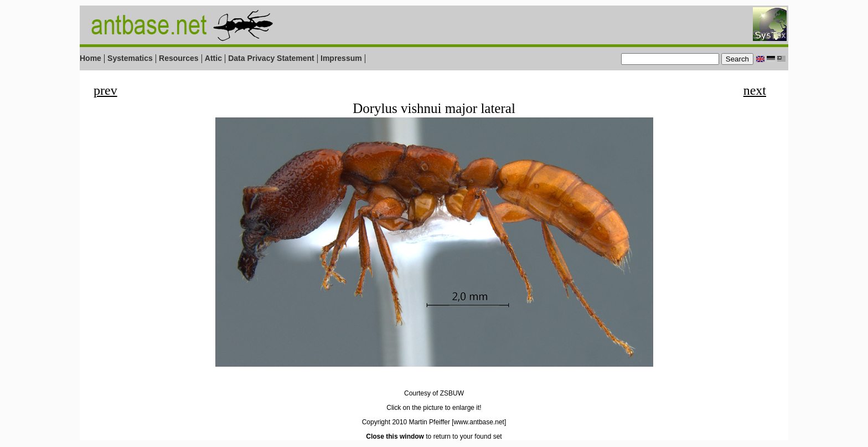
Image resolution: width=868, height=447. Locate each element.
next (755, 90)
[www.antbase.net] (479, 422)
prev (105, 90)
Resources (179, 58)
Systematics (130, 58)
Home (91, 58)
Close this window (395, 436)
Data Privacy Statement (271, 58)
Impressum (341, 58)
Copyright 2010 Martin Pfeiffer (406, 422)
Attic (213, 58)
